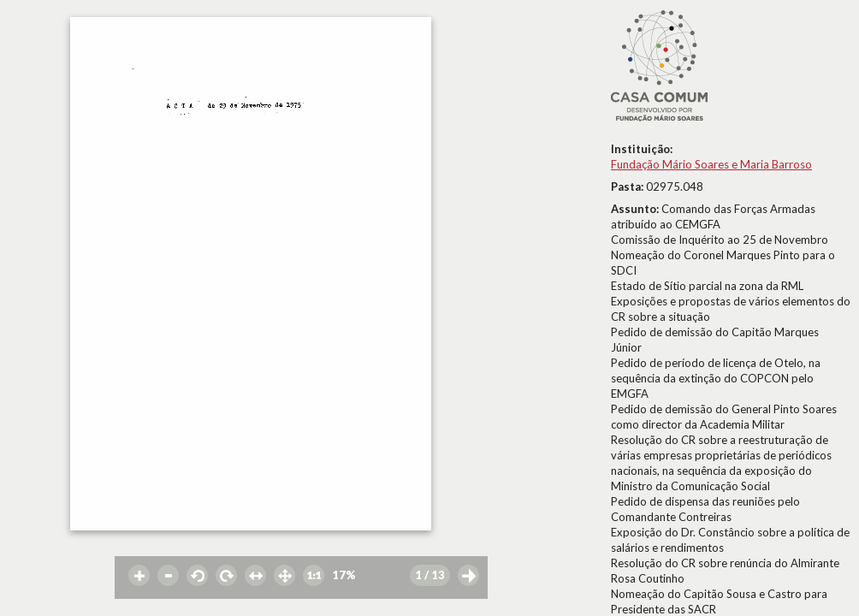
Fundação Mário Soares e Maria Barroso (711, 164)
